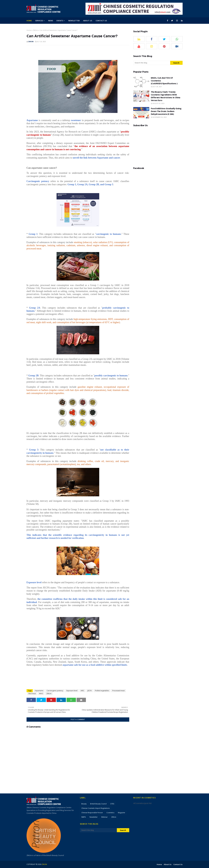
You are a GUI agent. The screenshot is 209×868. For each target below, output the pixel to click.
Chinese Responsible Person (92, 813)
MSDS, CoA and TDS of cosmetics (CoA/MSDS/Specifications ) (164, 81)
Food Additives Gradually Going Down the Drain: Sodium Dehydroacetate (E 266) (166, 111)
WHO (41, 694)
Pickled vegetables (102, 691)
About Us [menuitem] (88, 21)
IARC (82, 691)
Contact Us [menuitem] (101, 21)
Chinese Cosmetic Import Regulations (95, 808)
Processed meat (118, 691)
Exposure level (72, 691)
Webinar (104, 817)
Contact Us (178, 864)
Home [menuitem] (29, 21)
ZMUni (35, 30)
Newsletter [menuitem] (74, 21)
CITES (112, 804)
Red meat (32, 694)
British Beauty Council (98, 804)
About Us (168, 864)
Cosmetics (110, 813)
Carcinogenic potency (55, 691)
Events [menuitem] (60, 21)
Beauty (84, 804)
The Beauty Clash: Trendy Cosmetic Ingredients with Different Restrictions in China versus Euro (166, 96)
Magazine (122, 813)
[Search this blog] (152, 63)
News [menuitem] (51, 21)
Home (29, 30)
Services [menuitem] (39, 21)
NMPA (84, 817)
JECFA (90, 691)
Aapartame (39, 691)
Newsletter (94, 817)
